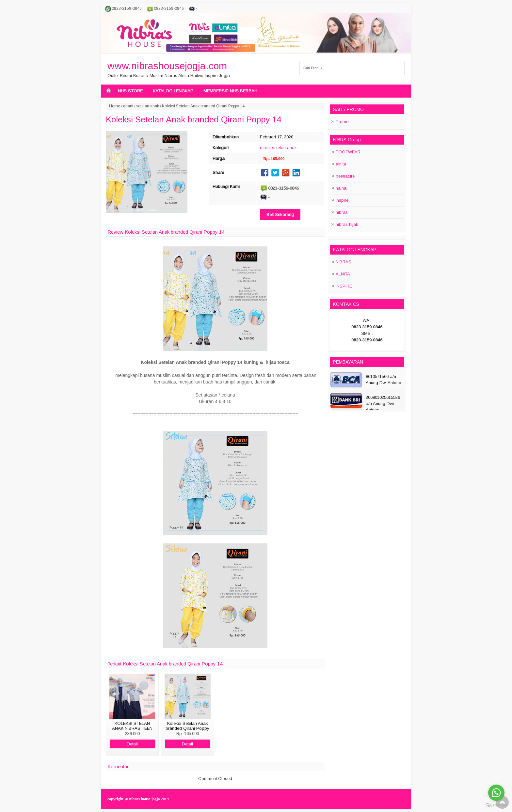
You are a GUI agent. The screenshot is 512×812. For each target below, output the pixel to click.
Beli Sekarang (280, 215)
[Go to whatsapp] (496, 793)
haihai (342, 188)
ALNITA (343, 274)
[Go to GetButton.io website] (496, 805)
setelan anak (148, 106)
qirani (128, 106)
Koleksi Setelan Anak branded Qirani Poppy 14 (193, 119)
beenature (345, 176)
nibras (342, 212)
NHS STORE (130, 91)
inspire (342, 200)
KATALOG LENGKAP (173, 91)
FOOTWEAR (348, 152)
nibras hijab (347, 224)
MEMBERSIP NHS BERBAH (230, 91)
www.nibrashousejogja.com (167, 66)
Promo (342, 122)
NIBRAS (344, 262)
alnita (341, 164)
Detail (132, 744)
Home (115, 106)
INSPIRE (344, 286)
